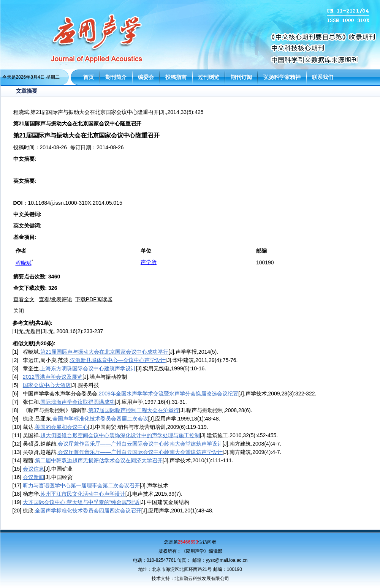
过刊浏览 (209, 77)
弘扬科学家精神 (282, 77)
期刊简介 (116, 77)
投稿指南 (176, 77)
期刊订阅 (241, 77)
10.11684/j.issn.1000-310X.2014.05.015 (75, 203)
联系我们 (323, 77)
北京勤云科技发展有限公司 (202, 579)
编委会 (146, 77)
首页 (89, 77)
